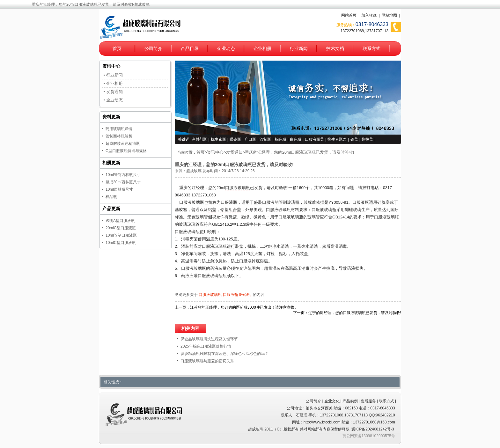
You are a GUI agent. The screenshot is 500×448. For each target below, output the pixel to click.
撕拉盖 (367, 139)
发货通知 (234, 152)
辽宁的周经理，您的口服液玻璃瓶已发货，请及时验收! (355, 313)
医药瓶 (245, 295)
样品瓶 (111, 197)
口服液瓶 (229, 202)
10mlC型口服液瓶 (121, 243)
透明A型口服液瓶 (120, 221)
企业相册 (262, 48)
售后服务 (368, 401)
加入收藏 (369, 15)
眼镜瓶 (235, 139)
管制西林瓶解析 (119, 136)
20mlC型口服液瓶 (121, 228)
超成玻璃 (194, 171)
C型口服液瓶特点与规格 (126, 151)
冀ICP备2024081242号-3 (373, 429)
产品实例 (350, 401)
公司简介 (153, 48)
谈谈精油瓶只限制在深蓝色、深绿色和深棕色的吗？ (224, 354)
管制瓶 (265, 139)
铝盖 (354, 139)
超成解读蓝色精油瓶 (123, 143)
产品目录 (190, 48)
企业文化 (332, 401)
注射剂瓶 (199, 139)
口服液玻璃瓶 (238, 188)
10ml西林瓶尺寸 (119, 189)
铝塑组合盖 (231, 210)
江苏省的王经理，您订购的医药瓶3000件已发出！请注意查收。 (244, 307)
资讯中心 (215, 152)
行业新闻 (299, 48)
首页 (117, 48)
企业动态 (226, 48)
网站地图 (389, 15)
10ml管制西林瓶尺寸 (123, 175)
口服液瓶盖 (314, 139)
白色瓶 (296, 139)
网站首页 (349, 15)
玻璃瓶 (198, 202)
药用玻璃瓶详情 (119, 129)
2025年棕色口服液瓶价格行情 (206, 346)
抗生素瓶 (218, 139)
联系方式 (371, 48)
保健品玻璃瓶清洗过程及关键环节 (209, 339)
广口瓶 (250, 139)
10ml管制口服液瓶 (121, 235)
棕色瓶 (281, 139)
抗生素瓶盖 (337, 139)
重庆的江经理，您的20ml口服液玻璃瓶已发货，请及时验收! (300, 152)
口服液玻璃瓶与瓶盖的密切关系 (207, 361)
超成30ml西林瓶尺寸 (123, 182)
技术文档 (335, 48)
